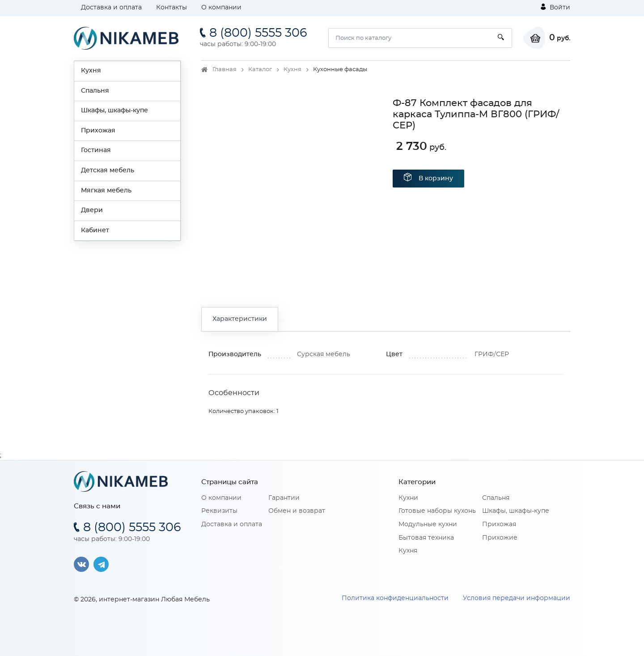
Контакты (172, 8)
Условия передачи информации (517, 598)
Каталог (260, 70)
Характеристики (240, 319)
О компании (221, 8)
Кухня (91, 71)
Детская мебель (108, 170)
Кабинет (95, 230)
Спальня (95, 91)
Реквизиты (219, 511)
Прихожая (98, 131)
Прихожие (500, 538)
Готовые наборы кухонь (437, 511)
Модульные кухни (428, 524)
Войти (555, 7)
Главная (225, 70)
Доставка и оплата (111, 8)
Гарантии (284, 498)
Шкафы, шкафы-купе (114, 111)
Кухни (408, 498)
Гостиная (96, 150)
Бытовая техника (426, 538)
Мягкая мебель (106, 191)
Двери (92, 210)
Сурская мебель (324, 354)
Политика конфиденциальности (395, 598)
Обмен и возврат (297, 511)
